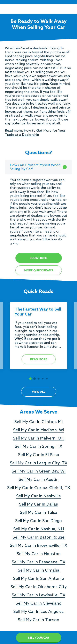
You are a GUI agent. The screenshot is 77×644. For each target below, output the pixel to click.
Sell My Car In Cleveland (38, 604)
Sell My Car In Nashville (38, 496)
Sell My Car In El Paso (39, 455)
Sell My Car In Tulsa (39, 513)
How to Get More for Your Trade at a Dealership (35, 133)
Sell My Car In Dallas (38, 505)
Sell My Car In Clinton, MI (38, 422)
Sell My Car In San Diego (38, 521)
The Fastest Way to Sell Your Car (38, 312)
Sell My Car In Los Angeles (38, 612)
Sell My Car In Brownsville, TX (38, 546)
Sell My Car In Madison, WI (39, 430)
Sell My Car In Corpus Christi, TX (39, 488)
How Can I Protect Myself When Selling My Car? (38, 167)
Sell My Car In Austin (39, 480)
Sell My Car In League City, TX (39, 463)
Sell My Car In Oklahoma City (39, 587)
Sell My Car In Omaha (39, 571)
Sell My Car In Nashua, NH (39, 529)
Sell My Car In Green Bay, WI (39, 471)
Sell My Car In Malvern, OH (39, 438)
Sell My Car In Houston (39, 554)
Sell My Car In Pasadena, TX (38, 562)
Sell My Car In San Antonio (39, 579)
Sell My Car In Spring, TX (38, 447)
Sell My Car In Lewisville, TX (38, 595)
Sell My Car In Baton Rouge (38, 538)
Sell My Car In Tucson (38, 620)
